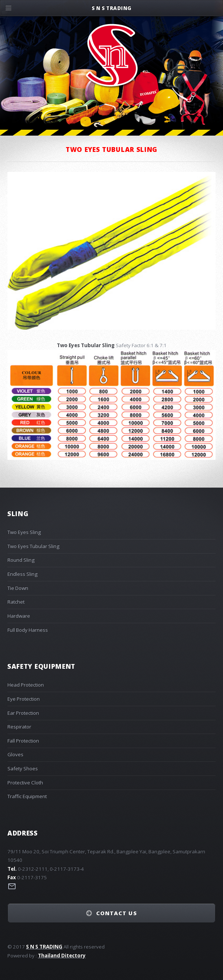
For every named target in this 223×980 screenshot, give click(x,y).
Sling (18, 514)
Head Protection (26, 685)
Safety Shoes (23, 768)
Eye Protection (24, 699)
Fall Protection (23, 741)
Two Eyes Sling (24, 532)
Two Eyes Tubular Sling (33, 546)
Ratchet (16, 602)
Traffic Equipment (27, 796)
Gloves (15, 754)
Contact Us (117, 913)
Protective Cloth (25, 783)
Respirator (19, 727)
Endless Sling (22, 574)
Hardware (19, 616)
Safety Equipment (41, 666)
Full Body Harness (28, 630)
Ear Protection (23, 713)
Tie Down (18, 588)
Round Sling (21, 560)
